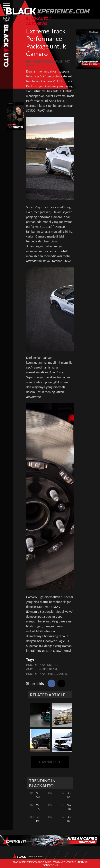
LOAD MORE (50, 762)
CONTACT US (69, 862)
